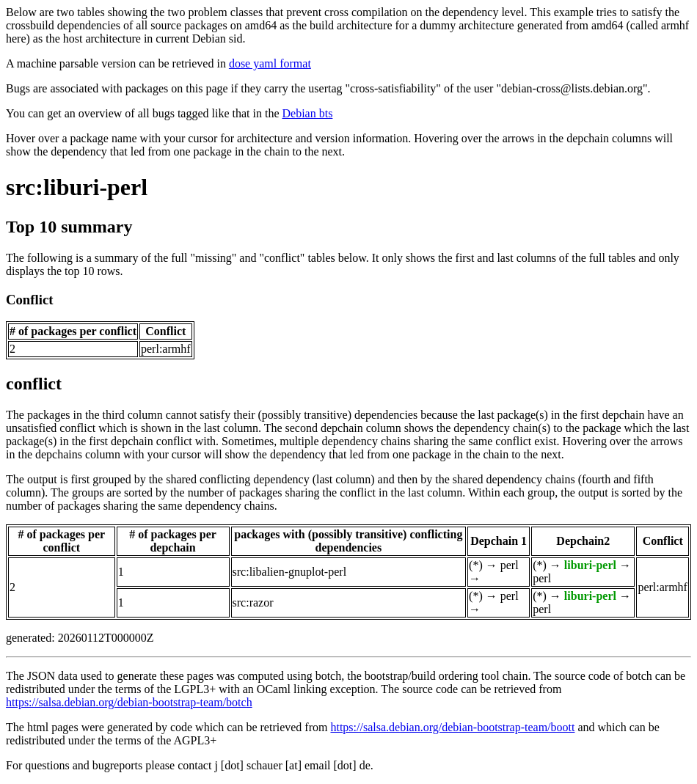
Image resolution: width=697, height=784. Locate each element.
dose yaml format (270, 63)
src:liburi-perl (77, 187)
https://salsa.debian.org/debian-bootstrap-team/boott (452, 727)
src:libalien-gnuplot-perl (290, 572)
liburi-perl (590, 565)
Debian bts (308, 113)
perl (510, 565)
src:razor (253, 602)
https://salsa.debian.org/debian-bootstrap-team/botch (129, 702)
